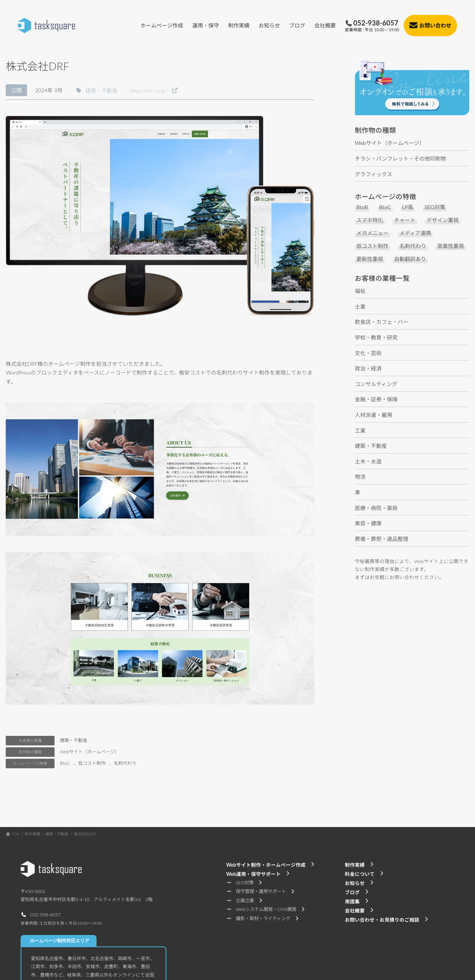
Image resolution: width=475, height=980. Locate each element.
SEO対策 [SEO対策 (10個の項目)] (435, 207)
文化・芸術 (368, 353)
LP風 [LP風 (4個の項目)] (408, 207)
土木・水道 (368, 461)
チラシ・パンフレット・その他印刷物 (400, 159)
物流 (360, 477)
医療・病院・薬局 (376, 508)
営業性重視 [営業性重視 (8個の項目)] (451, 246)
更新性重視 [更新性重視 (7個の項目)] (370, 259)
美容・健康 (368, 523)
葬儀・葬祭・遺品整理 (382, 539)
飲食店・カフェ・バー (382, 322)
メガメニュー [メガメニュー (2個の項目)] (372, 233)
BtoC (65, 763)
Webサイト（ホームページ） (90, 752)
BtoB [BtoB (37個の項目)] (362, 207)
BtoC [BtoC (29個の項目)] (385, 207)
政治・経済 (368, 368)
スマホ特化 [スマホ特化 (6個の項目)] (370, 220)
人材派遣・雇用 (374, 415)
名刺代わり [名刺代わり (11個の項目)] (413, 246)
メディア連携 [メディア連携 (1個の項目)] (415, 233)
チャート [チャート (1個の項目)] (405, 220)
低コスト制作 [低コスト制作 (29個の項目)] (372, 246)
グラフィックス (374, 174)
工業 (360, 430)
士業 (360, 307)
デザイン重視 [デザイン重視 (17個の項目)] (443, 220)
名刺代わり (125, 763)
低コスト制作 (92, 763)
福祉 (360, 291)
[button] (96, 90)
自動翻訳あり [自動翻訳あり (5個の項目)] (410, 259)
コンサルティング (376, 384)
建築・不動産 (74, 740)
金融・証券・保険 (376, 399)
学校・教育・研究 (376, 337)
